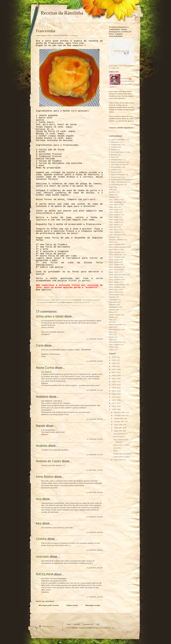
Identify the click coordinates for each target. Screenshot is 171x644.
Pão (110, 322)
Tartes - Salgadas (114, 345)
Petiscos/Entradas (114, 330)
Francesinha (46, 31)
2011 (114, 403)
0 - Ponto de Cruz (114, 177)
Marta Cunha (45, 368)
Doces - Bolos (113, 250)
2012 (114, 400)
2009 (114, 409)
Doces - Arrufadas (115, 245)
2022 (114, 369)
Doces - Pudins (114, 282)
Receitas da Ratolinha (62, 13)
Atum (111, 190)
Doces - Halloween (115, 267)
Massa (111, 312)
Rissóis (111, 337)
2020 (114, 376)
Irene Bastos (45, 477)
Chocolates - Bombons (116, 240)
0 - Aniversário (114, 142)
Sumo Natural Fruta (115, 342)
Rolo (115, 451)
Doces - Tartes (113, 290)
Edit (98, 624)
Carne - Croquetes (115, 215)
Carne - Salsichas (114, 232)
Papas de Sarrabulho (115, 325)
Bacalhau (112, 192)
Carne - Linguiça (114, 222)
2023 (114, 366)
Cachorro (112, 197)
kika (39, 523)
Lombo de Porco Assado (121, 457)
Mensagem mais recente (49, 605)
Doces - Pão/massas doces (117, 275)
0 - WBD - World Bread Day (118, 182)
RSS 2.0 (51, 302)
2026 (114, 357)
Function (52, 626)
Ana (39, 499)
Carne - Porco (113, 230)
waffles (111, 350)
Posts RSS (77, 624)
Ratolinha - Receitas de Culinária (83, 628)
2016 (114, 388)
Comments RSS (88, 624)
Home (69, 624)
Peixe (111, 327)
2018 (114, 382)
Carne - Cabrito (114, 210)
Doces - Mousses (114, 270)
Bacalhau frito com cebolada (122, 454)
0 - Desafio (112, 150)
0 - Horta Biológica (115, 167)
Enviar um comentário (45, 601)
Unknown (42, 557)
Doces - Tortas (114, 292)
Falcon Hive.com (109, 628)
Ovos (111, 320)
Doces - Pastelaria (115, 280)
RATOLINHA (45, 574)
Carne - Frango (114, 220)
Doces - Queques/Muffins (117, 285)
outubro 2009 (119, 419)
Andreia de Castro (49, 461)
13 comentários (74, 36)
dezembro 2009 (120, 412)
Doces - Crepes (114, 262)
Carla (40, 346)
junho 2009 (119, 431)
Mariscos (112, 310)
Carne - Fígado (114, 217)
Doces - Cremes (114, 260)
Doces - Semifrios (115, 287)
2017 (114, 385)
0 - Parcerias (113, 172)
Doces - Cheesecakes (116, 255)
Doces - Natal (113, 272)
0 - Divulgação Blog (115, 160)
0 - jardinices (113, 170)
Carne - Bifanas (114, 205)
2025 (114, 360)
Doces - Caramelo (115, 252)
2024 (114, 363)
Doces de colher (114, 295)
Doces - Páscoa (114, 277)
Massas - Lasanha (115, 315)
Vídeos (111, 347)
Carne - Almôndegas (115, 202)
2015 (114, 391)
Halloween (112, 305)
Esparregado (113, 300)
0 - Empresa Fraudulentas (117, 162)
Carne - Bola (113, 207)
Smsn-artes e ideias (50, 316)
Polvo (111, 335)
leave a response (67, 302)
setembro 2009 (120, 422)
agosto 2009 (119, 425)
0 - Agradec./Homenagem (117, 140)
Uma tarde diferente (119, 434)
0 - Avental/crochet (115, 145)
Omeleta (112, 317)
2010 (114, 406)
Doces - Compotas (115, 257)
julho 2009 (118, 428)
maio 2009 (118, 460)
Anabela (42, 446)
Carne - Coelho (114, 212)
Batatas (111, 195)
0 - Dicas (112, 157)
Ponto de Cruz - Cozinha (121, 445)
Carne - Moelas (114, 225)
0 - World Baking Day (116, 185)
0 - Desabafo (113, 147)
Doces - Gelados (114, 265)
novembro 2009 (120, 416)
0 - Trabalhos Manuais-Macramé (119, 180)
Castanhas (112, 237)
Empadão (112, 297)
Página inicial (72, 605)
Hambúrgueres (114, 307)
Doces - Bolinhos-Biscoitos (118, 247)
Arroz (111, 187)
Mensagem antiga (93, 605)
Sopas (111, 340)
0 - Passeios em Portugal (117, 175)
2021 (114, 373)
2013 (114, 397)
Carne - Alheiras (114, 200)
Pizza (111, 332)
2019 (114, 379)
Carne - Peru (113, 227)
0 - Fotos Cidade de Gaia (117, 165)
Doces (111, 242)
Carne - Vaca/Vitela (115, 235)
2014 (114, 394)
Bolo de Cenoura (119, 437)
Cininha (41, 539)
